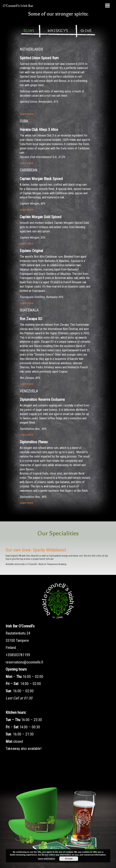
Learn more (26, 114)
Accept (69, 859)
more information (47, 859)
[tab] (29, 31)
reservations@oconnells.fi (24, 662)
